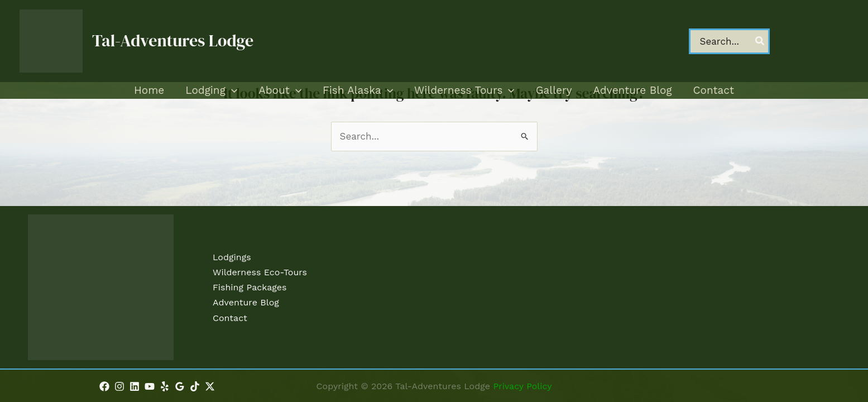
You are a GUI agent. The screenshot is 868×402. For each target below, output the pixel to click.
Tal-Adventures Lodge (173, 40)
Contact (230, 318)
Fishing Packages (250, 287)
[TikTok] (195, 386)
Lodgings (232, 257)
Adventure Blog (246, 302)
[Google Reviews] (180, 386)
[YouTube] (150, 386)
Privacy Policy (522, 386)
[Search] (760, 41)
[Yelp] (165, 386)
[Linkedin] (135, 386)
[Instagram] (119, 386)
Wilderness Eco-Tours (260, 272)
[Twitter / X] (210, 386)
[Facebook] (104, 386)
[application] (231, 90)
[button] (812, 41)
